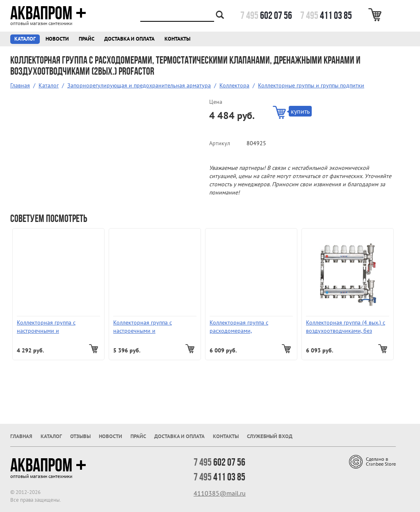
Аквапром (48, 13)
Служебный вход (270, 436)
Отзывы (80, 436)
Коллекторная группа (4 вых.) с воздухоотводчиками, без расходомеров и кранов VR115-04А (347, 327)
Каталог (25, 39)
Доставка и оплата (129, 39)
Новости (57, 39)
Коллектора (234, 85)
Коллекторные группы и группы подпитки (311, 85)
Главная (20, 85)
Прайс (87, 39)
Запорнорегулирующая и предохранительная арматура (139, 85)
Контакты (177, 39)
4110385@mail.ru (220, 493)
